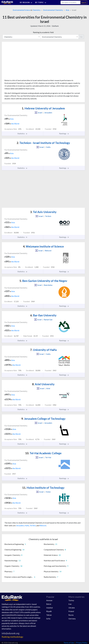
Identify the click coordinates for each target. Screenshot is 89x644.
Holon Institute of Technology (43, 488)
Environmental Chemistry (53, 10)
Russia (71, 615)
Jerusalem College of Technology (43, 419)
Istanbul (49, 608)
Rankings (64, 134)
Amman (49, 600)
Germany (72, 619)
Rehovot (43, 525)
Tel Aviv (33, 525)
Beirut (49, 604)
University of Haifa (43, 350)
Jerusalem (20, 525)
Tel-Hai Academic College (43, 453)
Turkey (71, 600)
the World (15, 124)
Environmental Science (22, 10)
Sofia (48, 619)
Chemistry (36, 10)
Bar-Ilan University (43, 315)
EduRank (55, 26)
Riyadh (49, 611)
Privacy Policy (82, 643)
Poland (71, 611)
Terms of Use (69, 643)
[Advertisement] (22, 61)
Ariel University (43, 384)
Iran (70, 604)
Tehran (49, 615)
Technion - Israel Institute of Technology (43, 143)
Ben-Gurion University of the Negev (43, 281)
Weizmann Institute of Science (43, 246)
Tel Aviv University (43, 212)
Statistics (22, 134)
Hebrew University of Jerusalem (43, 108)
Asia (67, 10)
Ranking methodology (12, 637)
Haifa (27, 525)
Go (81, 37)
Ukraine (72, 608)
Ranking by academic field (43, 32)
